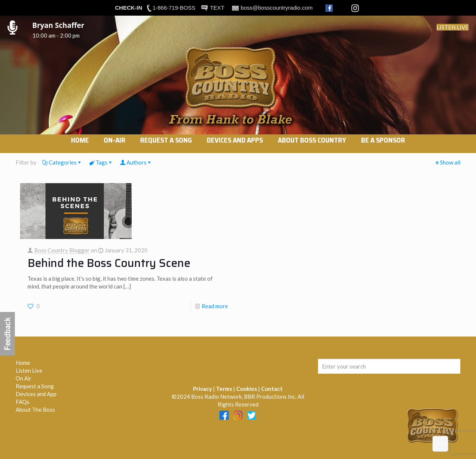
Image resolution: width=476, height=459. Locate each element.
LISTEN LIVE (453, 27)
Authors (136, 162)
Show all (447, 162)
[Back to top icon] (440, 444)
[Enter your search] (389, 366)
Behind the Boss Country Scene (109, 263)
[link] (115, 149)
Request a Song (35, 386)
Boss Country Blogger (62, 250)
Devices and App (36, 394)
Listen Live (29, 370)
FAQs (22, 402)
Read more (215, 306)
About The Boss (35, 409)
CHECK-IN (128, 8)
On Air (24, 378)
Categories (62, 162)
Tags (101, 162)
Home (23, 363)
